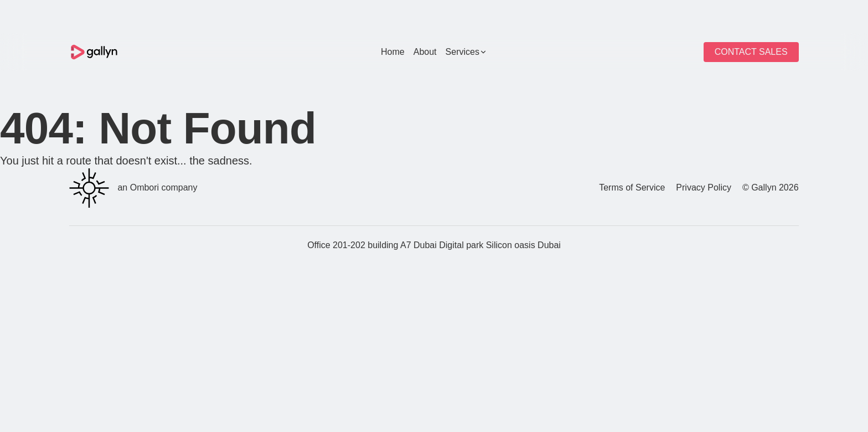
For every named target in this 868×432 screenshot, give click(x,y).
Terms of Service (632, 187)
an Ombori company (133, 188)
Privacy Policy (704, 187)
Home (393, 52)
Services (466, 52)
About (425, 52)
